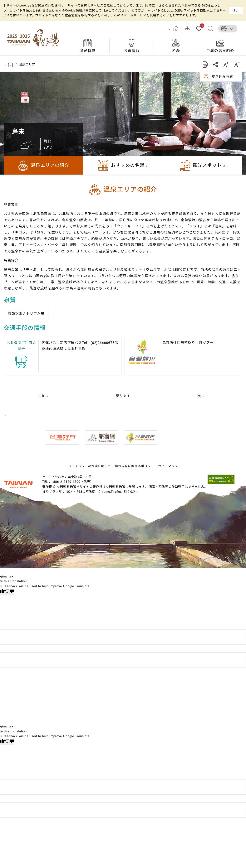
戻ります (123, 396)
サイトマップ (187, 29)
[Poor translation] (9, 592)
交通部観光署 (18, 484)
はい (236, 10)
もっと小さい (237, 64)
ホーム (176, 29)
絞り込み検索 (222, 77)
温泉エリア (27, 64)
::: (169, 29)
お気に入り (201, 26)
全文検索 (210, 29)
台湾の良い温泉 (35, 38)
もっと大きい (226, 64)
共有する (215, 64)
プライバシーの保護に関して (90, 466)
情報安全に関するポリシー (135, 466)
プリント (205, 64)
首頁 (10, 64)
